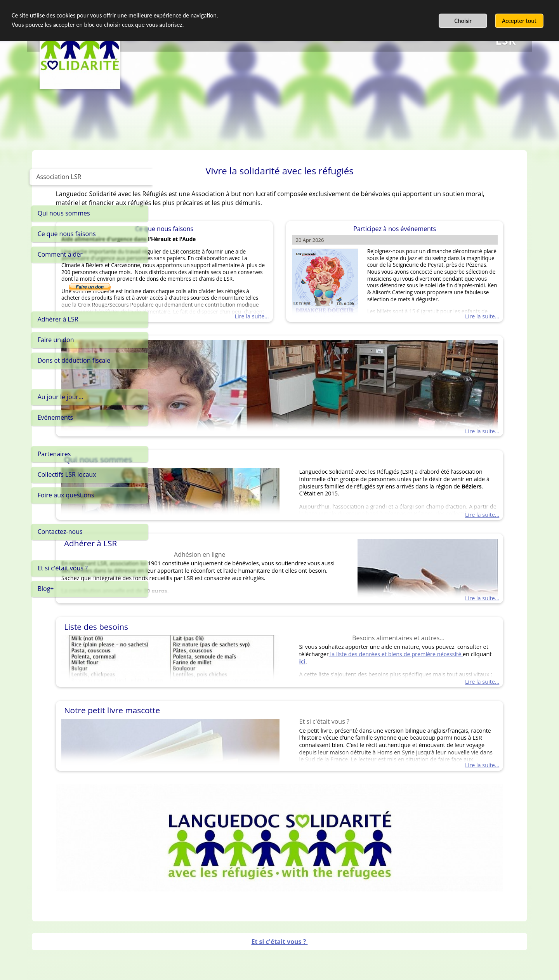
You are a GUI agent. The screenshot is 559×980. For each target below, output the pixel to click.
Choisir (463, 21)
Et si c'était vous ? (279, 922)
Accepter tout (519, 21)
